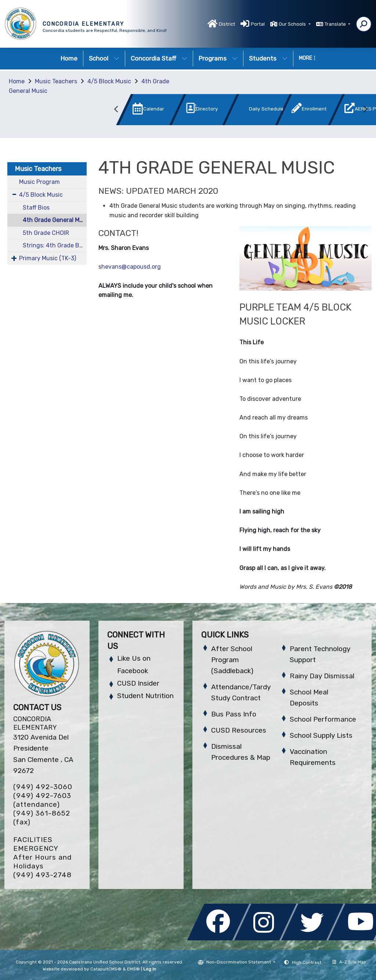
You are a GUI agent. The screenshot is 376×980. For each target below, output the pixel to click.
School (104, 58)
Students (268, 58)
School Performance (323, 719)
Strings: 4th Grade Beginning (55, 245)
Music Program (39, 182)
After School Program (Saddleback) (232, 660)
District (227, 24)
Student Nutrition (145, 696)
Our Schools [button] (293, 24)
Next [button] (365, 109)
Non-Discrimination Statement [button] (239, 962)
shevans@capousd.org (130, 267)
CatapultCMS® (106, 969)
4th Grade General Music (55, 220)
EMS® (133, 969)
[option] (139, 111)
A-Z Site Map (349, 962)
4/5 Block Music (109, 81)
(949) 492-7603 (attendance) (42, 800)
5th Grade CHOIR (46, 233)
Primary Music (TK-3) (48, 258)
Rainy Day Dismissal (322, 676)
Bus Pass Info (234, 714)
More (307, 58)
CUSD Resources (239, 730)
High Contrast (307, 962)
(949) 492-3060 (43, 787)
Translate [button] (336, 24)
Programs (218, 58)
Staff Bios (36, 208)
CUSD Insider (138, 683)
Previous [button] (116, 109)
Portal (258, 24)
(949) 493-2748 (42, 875)
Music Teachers (56, 81)
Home (69, 58)
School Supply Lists (321, 735)
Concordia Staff (159, 58)
